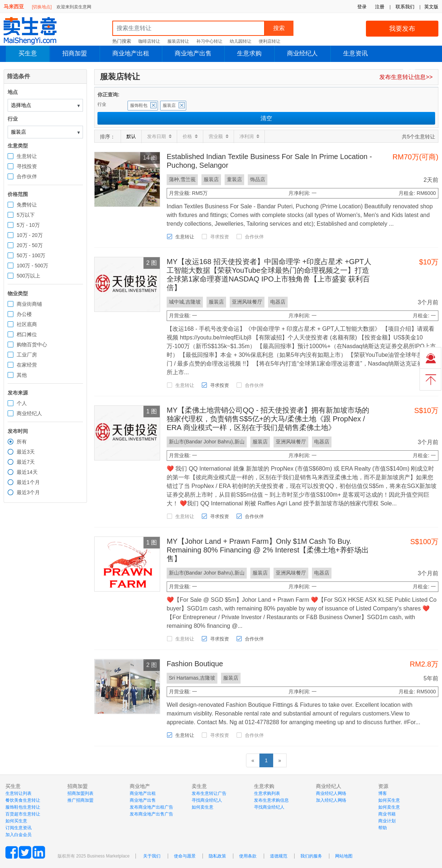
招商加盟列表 (80, 793)
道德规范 (279, 856)
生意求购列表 (267, 793)
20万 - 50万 (30, 245)
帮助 (383, 828)
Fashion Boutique (195, 664)
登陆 (409, 70)
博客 (383, 793)
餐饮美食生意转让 (23, 800)
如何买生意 (16, 821)
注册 (380, 7)
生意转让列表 (18, 793)
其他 (22, 375)
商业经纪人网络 (331, 793)
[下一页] (280, 760)
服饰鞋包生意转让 (23, 807)
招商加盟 (75, 53)
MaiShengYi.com (36, 31)
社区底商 (27, 324)
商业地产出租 (131, 53)
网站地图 (344, 856)
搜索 (279, 28)
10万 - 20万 (30, 235)
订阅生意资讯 (18, 828)
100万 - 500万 (32, 266)
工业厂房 (27, 355)
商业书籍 (387, 814)
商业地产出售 (193, 53)
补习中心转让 (209, 41)
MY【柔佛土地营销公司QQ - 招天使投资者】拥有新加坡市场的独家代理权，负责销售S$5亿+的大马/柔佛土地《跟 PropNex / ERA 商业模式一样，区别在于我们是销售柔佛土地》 (268, 419)
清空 (266, 118)
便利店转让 (270, 41)
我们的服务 (311, 856)
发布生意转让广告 (209, 793)
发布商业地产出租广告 (151, 807)
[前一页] (253, 760)
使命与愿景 (185, 856)
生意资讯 (355, 53)
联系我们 (405, 7)
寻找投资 (27, 166)
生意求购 (249, 53)
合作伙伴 (27, 176)
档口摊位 (27, 334)
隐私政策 (217, 856)
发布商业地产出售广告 (151, 814)
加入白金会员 (18, 835)
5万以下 (26, 215)
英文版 (431, 7)
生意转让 (27, 156)
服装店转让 (178, 41)
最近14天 (27, 472)
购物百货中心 (32, 345)
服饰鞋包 (139, 105)
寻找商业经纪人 (207, 800)
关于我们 (152, 856)
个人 (22, 403)
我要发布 (402, 29)
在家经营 (27, 365)
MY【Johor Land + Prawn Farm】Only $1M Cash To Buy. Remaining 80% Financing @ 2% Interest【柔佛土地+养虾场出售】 (268, 550)
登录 (362, 7)
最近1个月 (28, 482)
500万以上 (28, 276)
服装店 (169, 105)
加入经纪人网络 (331, 800)
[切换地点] (42, 7)
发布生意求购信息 (271, 800)
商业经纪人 (302, 53)
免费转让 (27, 205)
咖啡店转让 (149, 41)
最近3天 (26, 452)
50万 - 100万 (31, 255)
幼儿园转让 (241, 41)
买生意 (28, 53)
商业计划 (387, 821)
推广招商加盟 (80, 800)
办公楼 (24, 314)
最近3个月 (28, 492)
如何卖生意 (203, 807)
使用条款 (248, 856)
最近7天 (26, 462)
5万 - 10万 (28, 225)
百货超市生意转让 (23, 814)
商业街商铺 (29, 304)
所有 (22, 442)
